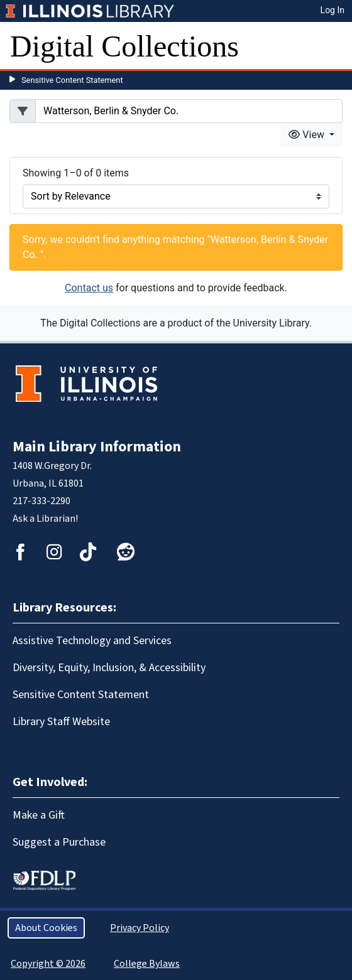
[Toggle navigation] (334, 46)
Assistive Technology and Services (92, 641)
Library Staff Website (61, 722)
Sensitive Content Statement (72, 80)
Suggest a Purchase (59, 842)
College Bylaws (147, 964)
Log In (333, 10)
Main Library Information (97, 447)
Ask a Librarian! (45, 519)
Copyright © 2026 (48, 964)
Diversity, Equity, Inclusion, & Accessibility (109, 668)
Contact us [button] (89, 288)
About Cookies (46, 928)
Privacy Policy (140, 928)
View (308, 135)
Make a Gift (39, 815)
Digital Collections (124, 46)
